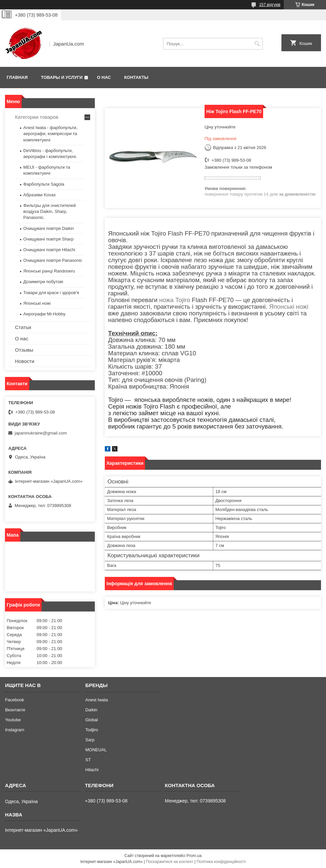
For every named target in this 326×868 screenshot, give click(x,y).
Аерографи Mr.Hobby (44, 314)
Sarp (90, 740)
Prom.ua (194, 856)
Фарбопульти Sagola (44, 184)
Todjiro (91, 730)
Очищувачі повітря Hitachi (49, 250)
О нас (104, 77)
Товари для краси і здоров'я (51, 293)
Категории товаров (37, 117)
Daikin (91, 710)
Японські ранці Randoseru (49, 271)
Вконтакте (15, 710)
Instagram (15, 730)
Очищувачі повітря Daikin (49, 228)
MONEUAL (96, 750)
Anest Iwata (96, 700)
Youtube (13, 720)
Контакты (136, 77)
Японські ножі (289, 307)
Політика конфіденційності (221, 862)
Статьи (23, 327)
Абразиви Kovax (40, 195)
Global (91, 720)
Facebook (14, 700)
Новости (25, 361)
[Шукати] (257, 44)
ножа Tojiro (175, 300)
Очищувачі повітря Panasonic (53, 260)
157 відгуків (270, 5)
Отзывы (24, 350)
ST (88, 760)
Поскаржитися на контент (170, 862)
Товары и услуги (62, 77)
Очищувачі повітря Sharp (48, 239)
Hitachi (92, 770)
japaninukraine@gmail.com (41, 433)
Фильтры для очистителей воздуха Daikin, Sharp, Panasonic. (50, 211)
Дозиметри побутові (43, 282)
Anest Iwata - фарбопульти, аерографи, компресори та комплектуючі (50, 134)
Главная (17, 77)
